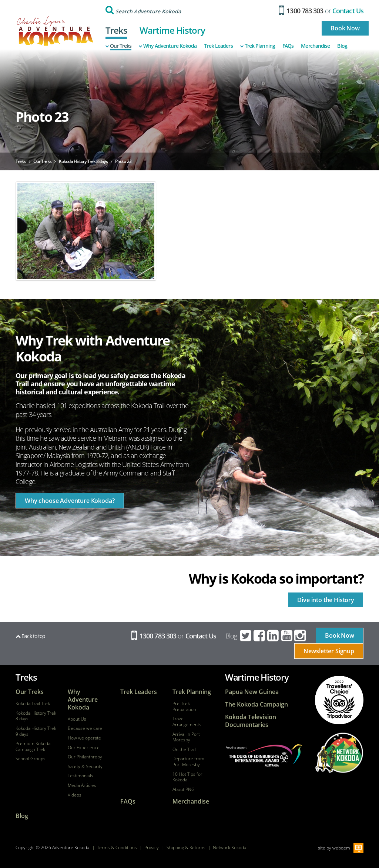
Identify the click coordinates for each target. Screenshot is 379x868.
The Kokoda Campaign (256, 705)
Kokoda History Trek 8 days (36, 716)
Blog (342, 46)
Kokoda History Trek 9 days (36, 731)
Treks (117, 30)
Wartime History (172, 30)
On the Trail (184, 750)
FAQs (288, 46)
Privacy (152, 847)
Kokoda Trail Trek (33, 704)
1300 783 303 (301, 11)
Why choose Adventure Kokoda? (70, 501)
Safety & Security (85, 767)
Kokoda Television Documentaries (251, 721)
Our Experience (84, 748)
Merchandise (315, 46)
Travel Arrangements (187, 722)
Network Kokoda (229, 847)
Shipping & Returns (186, 847)
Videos (75, 795)
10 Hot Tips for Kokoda (187, 777)
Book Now (345, 28)
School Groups (31, 759)
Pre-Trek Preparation (184, 706)
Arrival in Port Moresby (186, 737)
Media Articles (82, 785)
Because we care (85, 728)
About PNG (184, 789)
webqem (341, 848)
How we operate (84, 738)
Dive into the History (326, 600)
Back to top (30, 636)
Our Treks (119, 46)
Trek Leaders (218, 46)
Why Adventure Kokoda (168, 46)
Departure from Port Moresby (188, 762)
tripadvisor (339, 700)
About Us (77, 719)
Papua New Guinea (252, 692)
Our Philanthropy (85, 757)
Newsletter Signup (329, 651)
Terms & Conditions (117, 847)
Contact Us (348, 11)
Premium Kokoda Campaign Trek (33, 746)
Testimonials (81, 776)
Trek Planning (258, 46)
